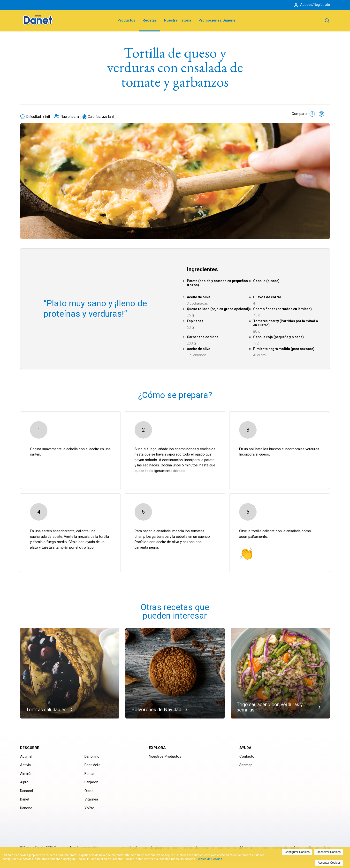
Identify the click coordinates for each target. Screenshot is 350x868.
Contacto (247, 756)
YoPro (89, 808)
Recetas (150, 20)
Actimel (26, 756)
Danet (25, 799)
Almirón (26, 774)
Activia (25, 765)
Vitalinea (91, 799)
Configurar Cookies (297, 852)
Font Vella (92, 765)
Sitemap (246, 765)
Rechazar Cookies (329, 852)
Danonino (92, 756)
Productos (126, 20)
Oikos (89, 791)
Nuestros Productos (165, 756)
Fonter (90, 774)
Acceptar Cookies (329, 863)
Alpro (24, 782)
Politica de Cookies (209, 859)
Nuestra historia (178, 20)
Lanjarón (91, 782)
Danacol (27, 791)
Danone (26, 808)
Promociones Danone (217, 20)
